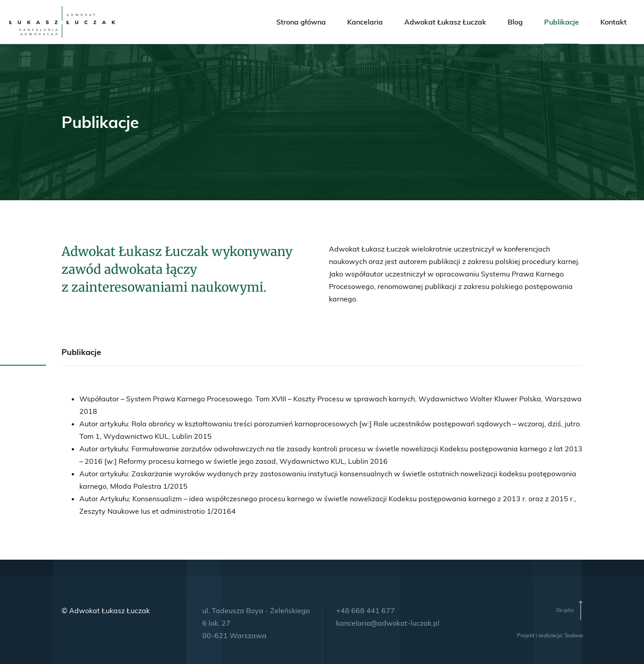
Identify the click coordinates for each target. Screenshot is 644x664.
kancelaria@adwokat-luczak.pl (388, 623)
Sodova (574, 635)
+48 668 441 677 (365, 610)
